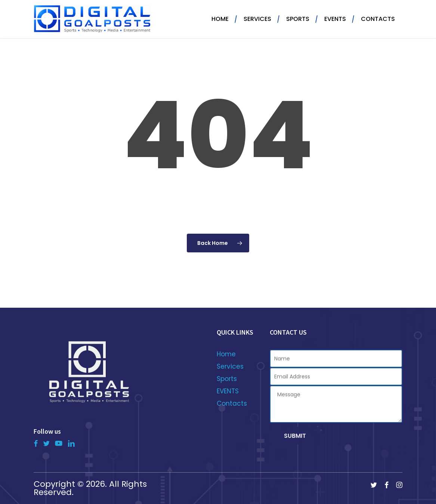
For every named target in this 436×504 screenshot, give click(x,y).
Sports (227, 379)
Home (226, 354)
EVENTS (228, 391)
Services (230, 366)
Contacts (232, 403)
